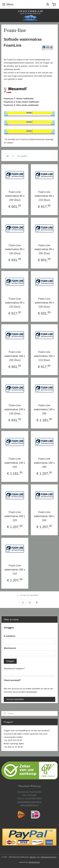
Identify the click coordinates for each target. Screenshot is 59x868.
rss (38, 857)
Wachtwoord (10, 648)
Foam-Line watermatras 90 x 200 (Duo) (44, 249)
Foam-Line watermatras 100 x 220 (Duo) (15, 410)
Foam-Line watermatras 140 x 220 (15, 463)
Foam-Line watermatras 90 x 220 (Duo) (44, 303)
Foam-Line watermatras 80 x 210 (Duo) (44, 196)
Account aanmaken (15, 699)
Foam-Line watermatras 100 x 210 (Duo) (44, 356)
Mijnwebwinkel (34, 862)
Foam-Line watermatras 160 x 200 (44, 463)
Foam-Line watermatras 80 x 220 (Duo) (15, 249)
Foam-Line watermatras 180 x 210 (15, 570)
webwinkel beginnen (49, 857)
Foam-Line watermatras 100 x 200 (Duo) (15, 356)
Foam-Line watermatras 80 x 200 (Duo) (15, 196)
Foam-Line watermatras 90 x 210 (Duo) (15, 303)
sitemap (33, 857)
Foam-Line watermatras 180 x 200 (44, 516)
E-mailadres (10, 636)
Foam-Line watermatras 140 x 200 (44, 410)
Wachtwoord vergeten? (14, 669)
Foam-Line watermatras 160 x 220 (15, 516)
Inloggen (10, 661)
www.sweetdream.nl (30, 805)
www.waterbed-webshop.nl (29, 802)
